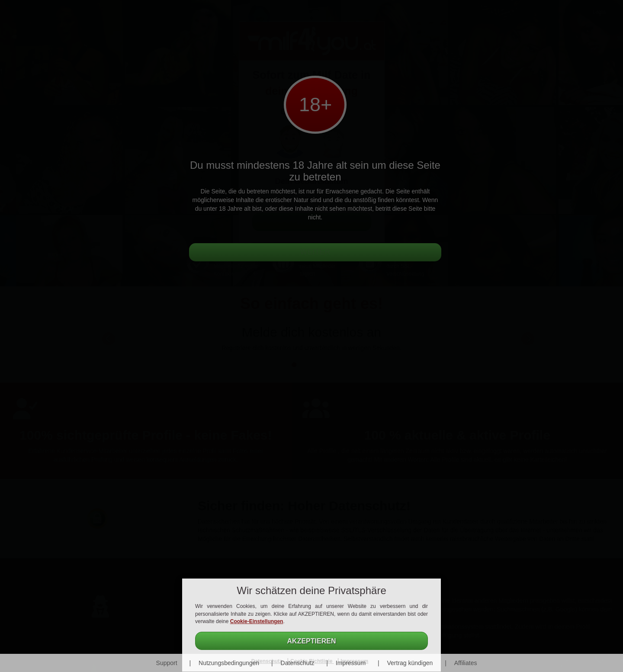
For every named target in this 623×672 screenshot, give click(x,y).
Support (167, 663)
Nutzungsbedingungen (229, 663)
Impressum (351, 663)
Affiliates (466, 663)
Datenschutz (298, 663)
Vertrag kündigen (410, 663)
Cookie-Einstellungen (257, 621)
